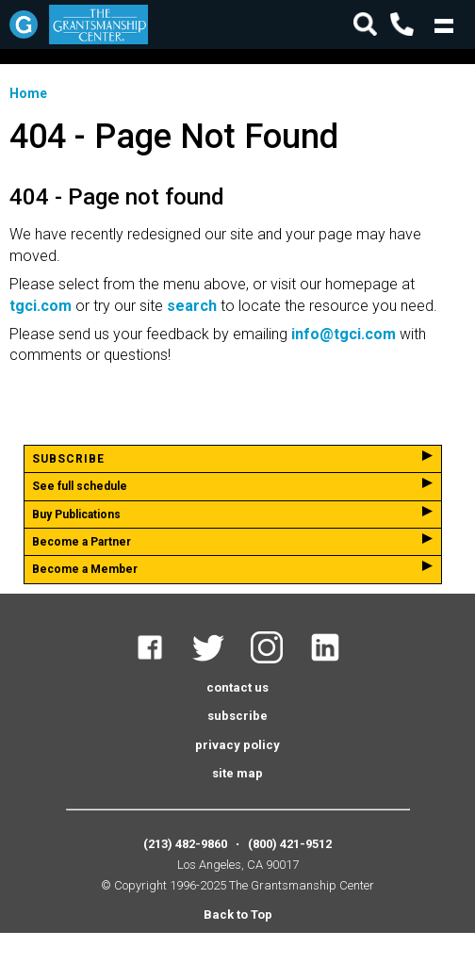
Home (28, 93)
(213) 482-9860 (185, 844)
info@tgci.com (344, 334)
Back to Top (238, 915)
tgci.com (41, 306)
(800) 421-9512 (290, 844)
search (192, 306)
